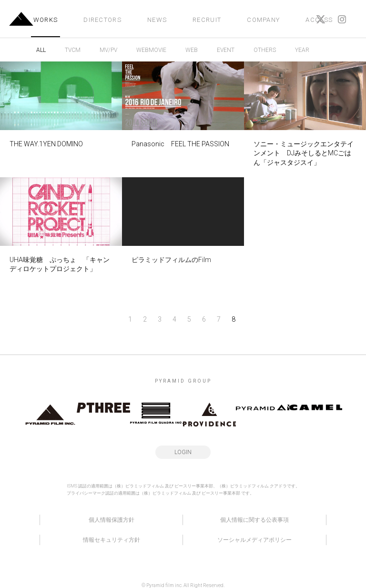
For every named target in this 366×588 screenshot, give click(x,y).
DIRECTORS (102, 20)
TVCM (73, 50)
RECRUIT (207, 20)
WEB (192, 50)
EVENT (226, 50)
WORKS (46, 20)
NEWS (157, 20)
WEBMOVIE (151, 50)
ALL (41, 50)
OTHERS (265, 50)
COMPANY (263, 20)
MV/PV (108, 50)
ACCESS (319, 20)
